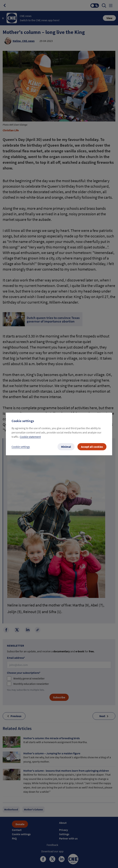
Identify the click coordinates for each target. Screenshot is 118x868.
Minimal (66, 447)
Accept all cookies (92, 447)
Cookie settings (21, 447)
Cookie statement (30, 437)
